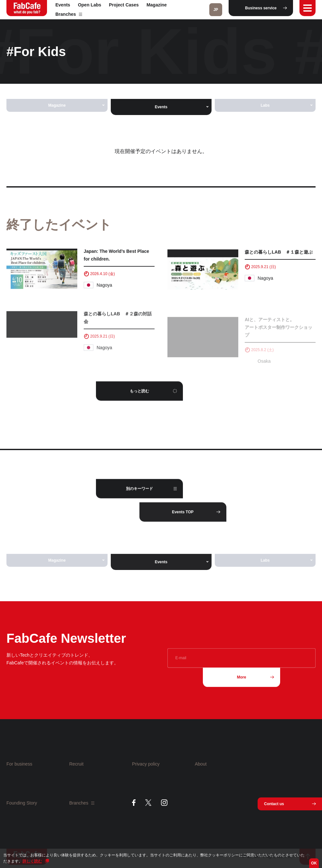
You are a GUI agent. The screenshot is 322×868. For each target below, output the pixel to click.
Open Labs (90, 5)
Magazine (157, 5)
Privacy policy (146, 764)
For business (19, 764)
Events (63, 5)
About (201, 764)
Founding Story (22, 803)
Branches (69, 14)
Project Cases (124, 5)
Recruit (76, 764)
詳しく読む (32, 861)
